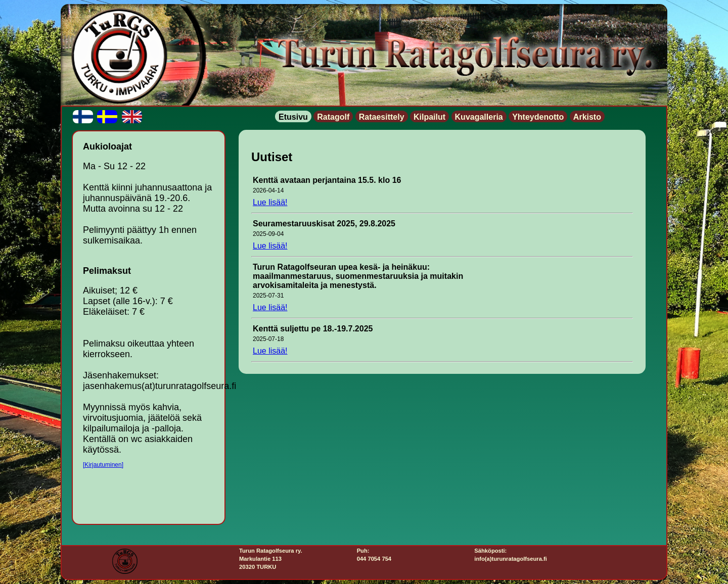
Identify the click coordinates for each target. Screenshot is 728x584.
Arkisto (587, 117)
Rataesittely (382, 117)
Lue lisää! (270, 202)
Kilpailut (429, 117)
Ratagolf (333, 117)
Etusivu (293, 117)
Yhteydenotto (538, 117)
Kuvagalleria (479, 117)
